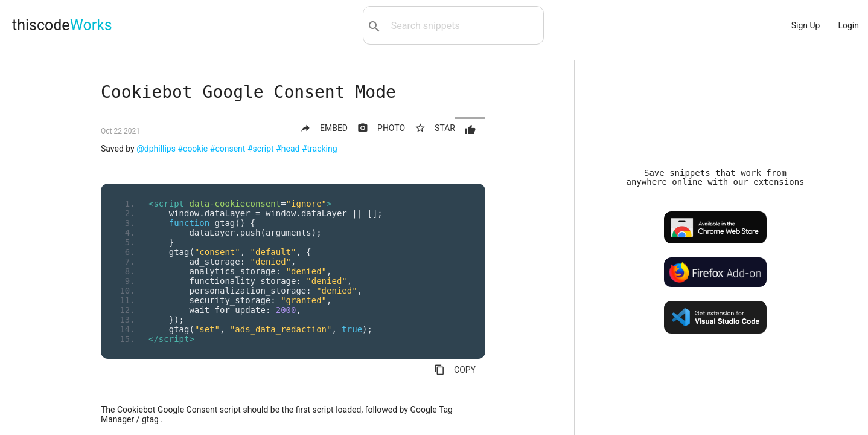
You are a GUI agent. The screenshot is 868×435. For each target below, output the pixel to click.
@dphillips (156, 149)
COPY (455, 370)
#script (261, 149)
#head (288, 149)
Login (848, 25)
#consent (228, 149)
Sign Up (806, 25)
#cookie (193, 149)
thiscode (62, 25)
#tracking (320, 149)
